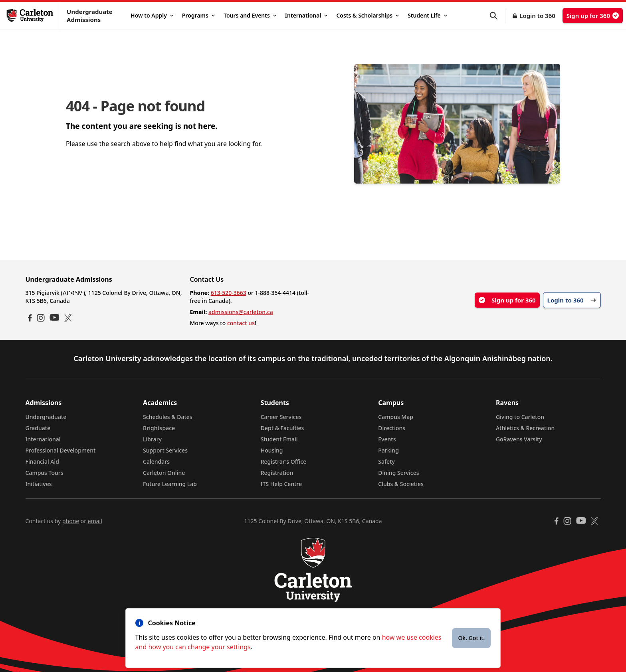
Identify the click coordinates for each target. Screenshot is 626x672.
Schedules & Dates (168, 417)
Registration (277, 473)
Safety (386, 462)
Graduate (38, 428)
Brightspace (159, 428)
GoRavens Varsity (519, 439)
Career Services (281, 417)
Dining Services (398, 473)
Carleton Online (164, 473)
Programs (198, 15)
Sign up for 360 (593, 16)
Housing (272, 450)
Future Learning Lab (170, 484)
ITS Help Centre (281, 484)
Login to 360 (537, 16)
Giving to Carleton (520, 417)
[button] (497, 16)
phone (71, 521)
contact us (241, 323)
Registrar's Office (284, 462)
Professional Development (61, 450)
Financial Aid (42, 462)
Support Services (165, 450)
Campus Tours (45, 473)
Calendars (156, 462)
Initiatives (39, 484)
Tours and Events (250, 15)
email (95, 521)
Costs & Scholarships (367, 15)
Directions (392, 428)
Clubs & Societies (401, 484)
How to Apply (152, 15)
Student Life (427, 15)
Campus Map (396, 417)
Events (387, 439)
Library (152, 439)
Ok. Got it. (471, 638)
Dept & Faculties (282, 428)
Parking (388, 450)
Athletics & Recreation (525, 428)
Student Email (279, 439)
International (306, 15)
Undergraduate (46, 417)
